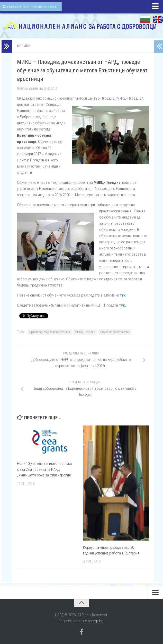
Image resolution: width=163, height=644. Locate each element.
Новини (24, 46)
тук (123, 295)
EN (158, 19)
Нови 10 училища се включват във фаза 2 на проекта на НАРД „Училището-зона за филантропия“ (44, 469)
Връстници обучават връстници (50, 332)
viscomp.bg (94, 621)
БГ (145, 19)
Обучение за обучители (115, 332)
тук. (123, 305)
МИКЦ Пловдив (85, 332)
